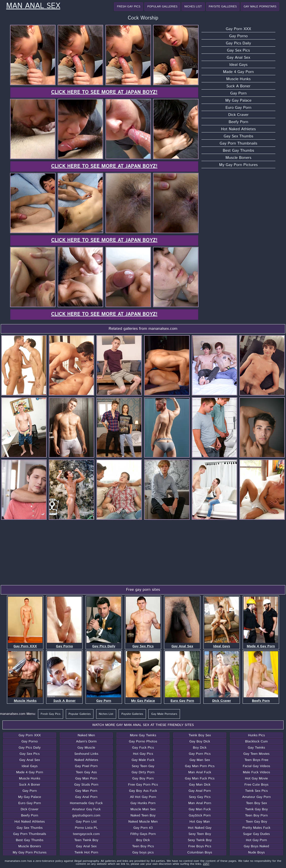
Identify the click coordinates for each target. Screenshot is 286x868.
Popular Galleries (162, 7)
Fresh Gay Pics (129, 7)
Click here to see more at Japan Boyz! (104, 92)
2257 (206, 864)
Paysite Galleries (223, 7)
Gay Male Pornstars (260, 7)
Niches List (193, 7)
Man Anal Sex (33, 6)
